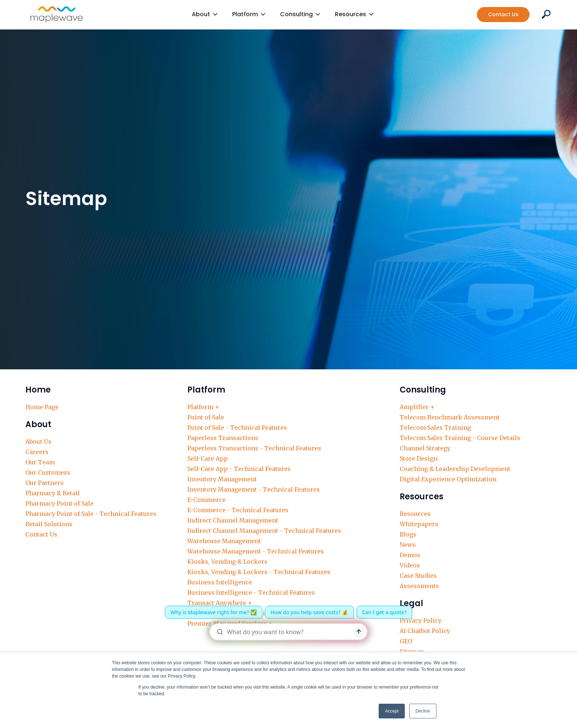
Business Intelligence (220, 582)
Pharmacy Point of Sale (59, 503)
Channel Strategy (425, 448)
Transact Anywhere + (220, 603)
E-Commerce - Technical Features (238, 510)
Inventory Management (222, 479)
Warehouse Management (224, 541)
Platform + (203, 407)
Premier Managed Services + (230, 623)
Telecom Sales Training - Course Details (460, 438)
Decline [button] (423, 711)
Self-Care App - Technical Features (239, 469)
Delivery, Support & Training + (233, 613)
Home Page (42, 407)
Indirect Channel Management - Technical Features (264, 531)
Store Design (419, 458)
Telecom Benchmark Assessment (450, 417)
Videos (410, 565)
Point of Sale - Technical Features (237, 428)
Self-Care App (208, 458)
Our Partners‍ (45, 483)
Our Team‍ (40, 462)
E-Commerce (206, 500)
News (408, 545)
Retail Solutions (49, 524)
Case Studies (418, 576)
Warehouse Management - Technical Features (256, 551)
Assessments (419, 586)
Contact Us (503, 14)
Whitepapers (419, 524)
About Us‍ (38, 442)
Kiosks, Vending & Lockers (227, 562)
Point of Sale (206, 417)
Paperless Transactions (223, 438)
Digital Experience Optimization (448, 479)
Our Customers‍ (48, 472)
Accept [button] (392, 711)
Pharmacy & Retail (53, 493)
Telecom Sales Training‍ (435, 428)
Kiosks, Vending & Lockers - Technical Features (259, 572)
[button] (205, 15)
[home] (57, 14)
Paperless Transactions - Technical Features (254, 448)
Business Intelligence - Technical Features (251, 592)
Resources (415, 514)
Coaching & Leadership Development (455, 469)
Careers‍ (37, 452)
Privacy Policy (421, 620)
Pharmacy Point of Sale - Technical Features (91, 514)
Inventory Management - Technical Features (254, 489)
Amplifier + (417, 407)
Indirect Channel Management (233, 520)
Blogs (408, 534)
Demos (410, 555)
